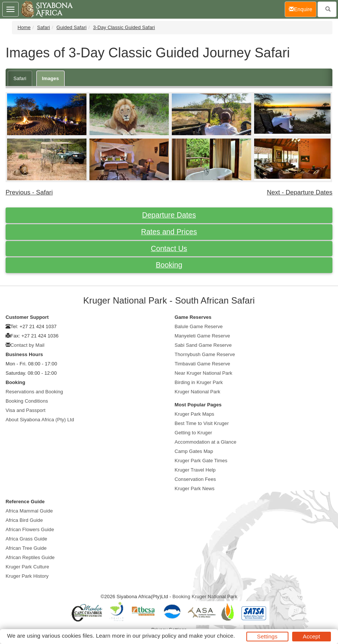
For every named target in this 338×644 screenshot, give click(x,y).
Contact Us (169, 248)
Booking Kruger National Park (205, 597)
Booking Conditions (27, 401)
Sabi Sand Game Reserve (203, 345)
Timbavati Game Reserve (203, 364)
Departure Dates (169, 215)
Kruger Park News (195, 488)
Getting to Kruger (194, 433)
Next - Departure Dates (300, 192)
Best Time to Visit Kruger (202, 423)
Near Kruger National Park (204, 373)
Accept (312, 636)
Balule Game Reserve (199, 326)
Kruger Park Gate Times (201, 461)
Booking (169, 265)
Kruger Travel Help (195, 470)
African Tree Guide (26, 548)
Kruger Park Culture (27, 567)
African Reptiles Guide (30, 557)
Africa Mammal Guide (29, 511)
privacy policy (159, 636)
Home (24, 27)
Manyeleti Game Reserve (203, 336)
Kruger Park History (27, 576)
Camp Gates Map (194, 451)
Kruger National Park (198, 392)
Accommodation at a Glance (206, 442)
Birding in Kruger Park (199, 382)
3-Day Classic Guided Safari (124, 27)
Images (50, 78)
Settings (267, 636)
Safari (44, 27)
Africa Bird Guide (24, 520)
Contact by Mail (27, 345)
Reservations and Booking (34, 392)
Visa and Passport (26, 410)
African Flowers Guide (30, 529)
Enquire (303, 9)
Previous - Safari (29, 192)
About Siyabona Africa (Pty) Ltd (40, 420)
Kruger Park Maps (195, 414)
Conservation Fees (195, 479)
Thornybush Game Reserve (205, 354)
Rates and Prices (169, 232)
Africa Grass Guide (26, 539)
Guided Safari (72, 27)
